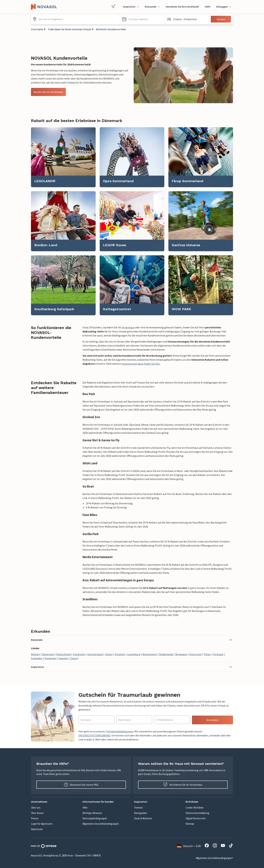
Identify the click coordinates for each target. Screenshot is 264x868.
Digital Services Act (196, 818)
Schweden (37, 658)
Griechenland (95, 654)
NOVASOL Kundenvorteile (111, 29)
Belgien (35, 654)
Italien (109, 654)
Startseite (37, 29)
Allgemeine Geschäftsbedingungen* (214, 858)
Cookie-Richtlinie (194, 808)
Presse (35, 818)
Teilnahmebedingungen (120, 731)
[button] (143, 19)
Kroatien (120, 654)
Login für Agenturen (42, 824)
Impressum (37, 829)
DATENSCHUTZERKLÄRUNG (94, 735)
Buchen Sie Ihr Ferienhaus (48, 92)
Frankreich (79, 654)
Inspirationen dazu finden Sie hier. (141, 364)
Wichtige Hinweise (92, 813)
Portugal (218, 654)
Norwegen (181, 654)
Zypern (74, 658)
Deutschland (63, 654)
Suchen (221, 19)
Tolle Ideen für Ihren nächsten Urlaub (69, 29)
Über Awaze (37, 813)
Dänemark (48, 654)
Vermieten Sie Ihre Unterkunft (182, 7)
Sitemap (190, 824)
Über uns (36, 808)
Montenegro (150, 654)
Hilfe (208, 7)
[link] (63, 157)
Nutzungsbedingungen (95, 818)
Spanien (63, 658)
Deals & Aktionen (143, 818)
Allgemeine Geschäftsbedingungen (101, 824)
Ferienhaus (128, 327)
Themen (138, 808)
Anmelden (212, 720)
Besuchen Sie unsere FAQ (81, 785)
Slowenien (51, 658)
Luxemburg (134, 654)
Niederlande (166, 654)
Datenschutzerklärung (197, 813)
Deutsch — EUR (189, 846)
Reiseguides (141, 813)
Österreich (196, 654)
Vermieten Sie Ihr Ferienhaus (183, 785)
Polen (207, 654)
